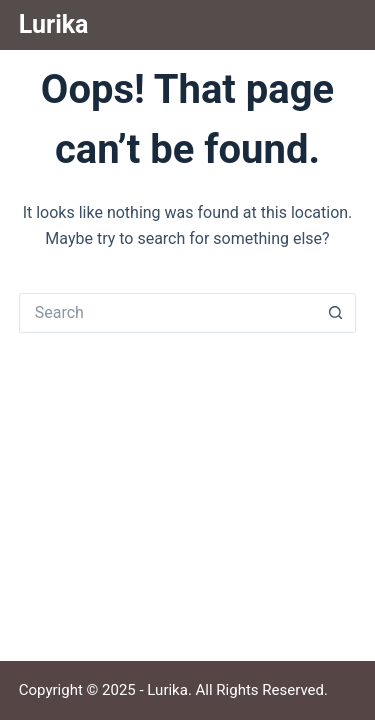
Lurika (54, 24)
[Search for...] (168, 313)
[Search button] (336, 313)
